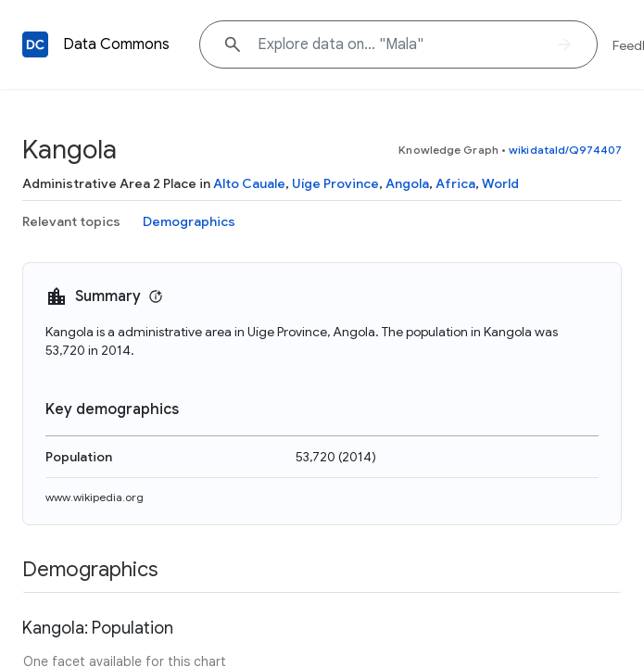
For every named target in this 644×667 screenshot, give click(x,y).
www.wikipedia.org (95, 497)
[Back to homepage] (35, 44)
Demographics (189, 221)
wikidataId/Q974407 (565, 150)
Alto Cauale (249, 183)
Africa (455, 183)
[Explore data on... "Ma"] (398, 44)
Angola (407, 183)
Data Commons (116, 44)
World (500, 183)
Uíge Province (335, 183)
